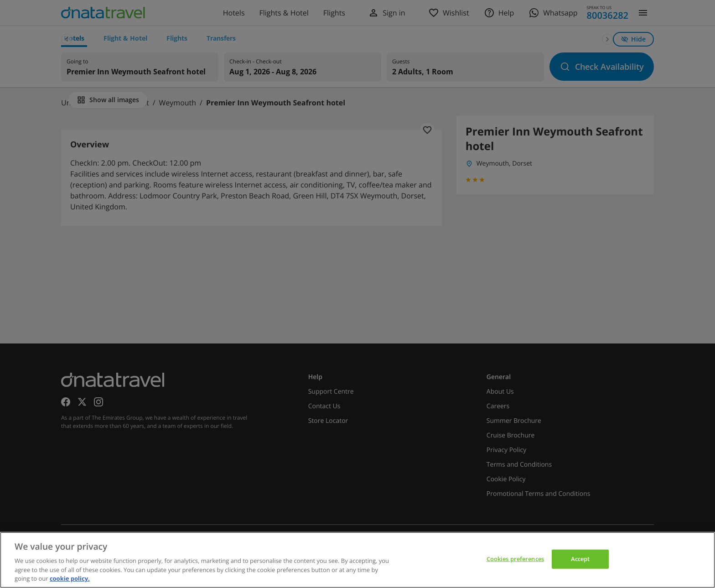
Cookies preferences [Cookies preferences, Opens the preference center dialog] (515, 559)
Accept (580, 559)
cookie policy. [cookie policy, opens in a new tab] (70, 578)
